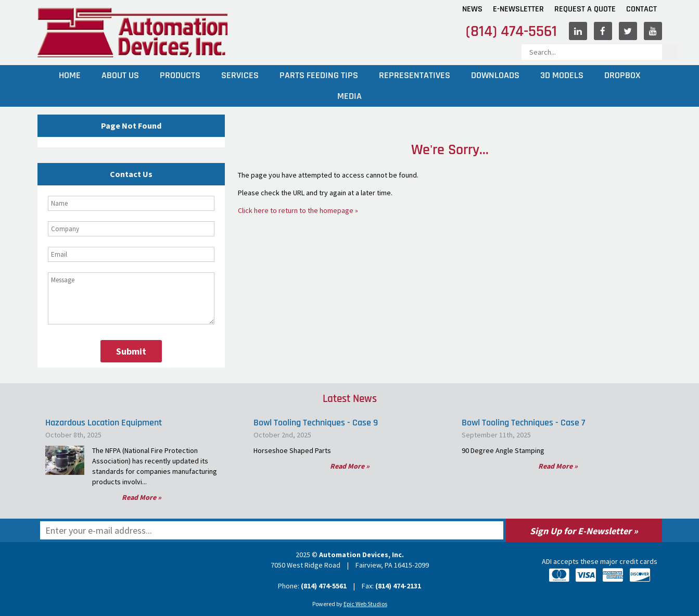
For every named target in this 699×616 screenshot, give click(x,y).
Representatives (415, 75)
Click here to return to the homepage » (298, 210)
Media (349, 96)
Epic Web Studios (365, 604)
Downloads (495, 75)
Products (180, 75)
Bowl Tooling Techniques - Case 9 (316, 423)
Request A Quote (585, 9)
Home (70, 75)
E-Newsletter (518, 9)
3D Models (562, 75)
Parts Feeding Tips (319, 75)
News (472, 9)
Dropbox (622, 75)
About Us (120, 75)
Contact (641, 9)
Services (240, 75)
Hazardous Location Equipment (104, 423)
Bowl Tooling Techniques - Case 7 (523, 423)
